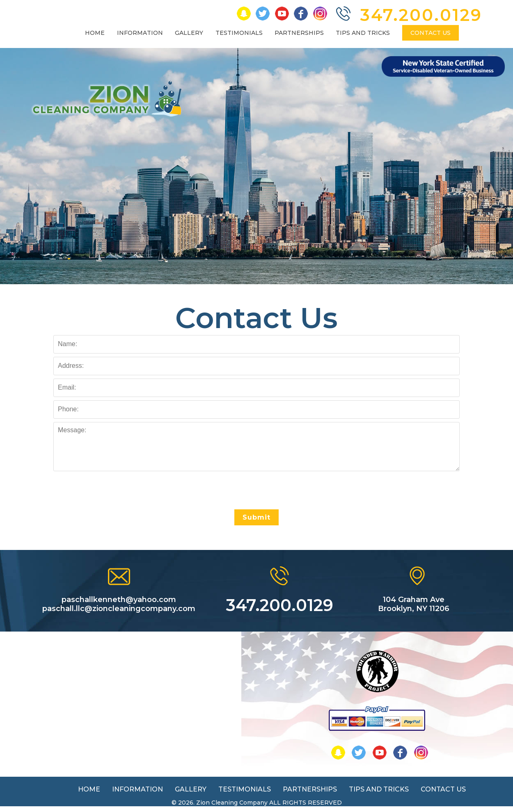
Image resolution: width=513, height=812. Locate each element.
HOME (95, 33)
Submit (256, 517)
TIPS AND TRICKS (363, 33)
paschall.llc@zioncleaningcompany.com (119, 609)
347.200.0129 (421, 15)
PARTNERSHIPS (299, 33)
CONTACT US (431, 33)
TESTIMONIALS (239, 33)
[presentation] (256, 490)
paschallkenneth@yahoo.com (119, 600)
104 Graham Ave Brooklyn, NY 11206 (414, 604)
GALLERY (189, 33)
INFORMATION (140, 33)
